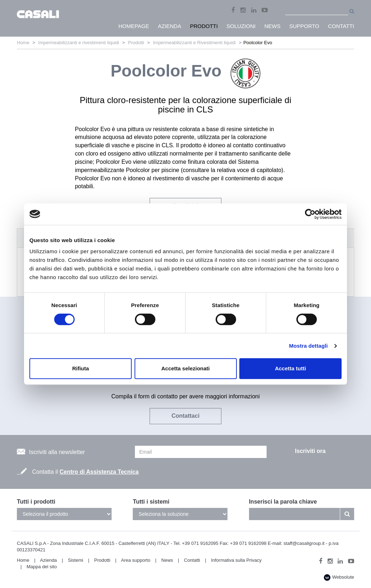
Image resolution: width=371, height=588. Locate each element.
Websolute (339, 577)
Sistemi (76, 560)
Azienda (49, 560)
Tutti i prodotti (36, 502)
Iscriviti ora (310, 451)
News (167, 560)
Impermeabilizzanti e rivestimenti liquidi (79, 43)
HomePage (134, 26)
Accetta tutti (290, 368)
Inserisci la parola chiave (283, 502)
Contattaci (185, 416)
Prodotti (136, 43)
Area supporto (136, 560)
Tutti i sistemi (151, 502)
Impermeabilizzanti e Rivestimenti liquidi (194, 43)
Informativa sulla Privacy (236, 560)
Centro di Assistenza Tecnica (99, 472)
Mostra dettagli (308, 346)
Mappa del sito (42, 567)
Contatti (192, 560)
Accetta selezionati (185, 368)
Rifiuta (81, 368)
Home (23, 43)
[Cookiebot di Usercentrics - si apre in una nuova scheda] (310, 214)
